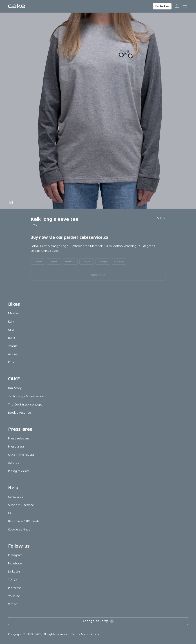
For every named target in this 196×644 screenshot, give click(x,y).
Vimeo (13, 604)
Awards (14, 463)
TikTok (13, 580)
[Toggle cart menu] (177, 6)
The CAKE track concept (25, 404)
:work (12, 346)
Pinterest (14, 588)
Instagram (15, 555)
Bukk (12, 338)
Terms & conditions (85, 634)
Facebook (15, 563)
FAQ (11, 513)
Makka (13, 313)
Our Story (15, 388)
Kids (11, 362)
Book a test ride (20, 413)
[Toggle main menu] (185, 6)
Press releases (19, 438)
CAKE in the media (21, 455)
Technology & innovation (26, 396)
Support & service (21, 505)
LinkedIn (14, 572)
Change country (98, 621)
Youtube (14, 596)
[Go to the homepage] (17, 6)
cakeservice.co (94, 237)
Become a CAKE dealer (24, 521)
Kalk (11, 322)
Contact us (162, 6)
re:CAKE (14, 354)
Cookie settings (19, 529)
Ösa (11, 330)
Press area (16, 447)
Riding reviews (19, 471)
